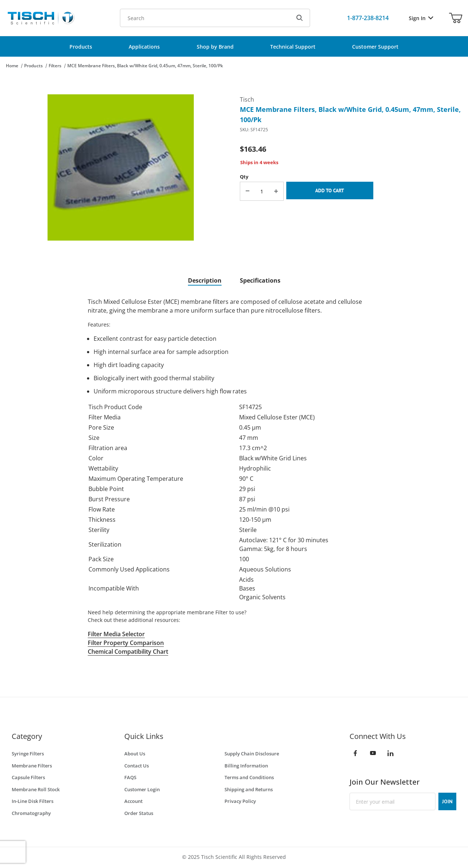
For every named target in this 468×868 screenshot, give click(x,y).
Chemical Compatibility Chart (128, 652)
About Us (135, 754)
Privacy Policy (240, 801)
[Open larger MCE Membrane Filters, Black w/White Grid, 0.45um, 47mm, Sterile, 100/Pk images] (121, 167)
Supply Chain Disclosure (252, 754)
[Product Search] (205, 18)
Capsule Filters (28, 777)
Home (12, 66)
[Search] (299, 18)
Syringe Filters (28, 754)
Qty (244, 177)
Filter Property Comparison (126, 643)
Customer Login (142, 789)
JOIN (447, 801)
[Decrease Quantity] (248, 191)
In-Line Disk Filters (33, 801)
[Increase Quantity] (276, 191)
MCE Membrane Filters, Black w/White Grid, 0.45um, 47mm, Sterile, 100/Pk (145, 66)
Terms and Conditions (249, 777)
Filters (55, 66)
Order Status (139, 813)
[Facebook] (355, 753)
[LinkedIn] (390, 753)
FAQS (130, 777)
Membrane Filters (32, 766)
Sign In (421, 18)
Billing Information (246, 766)
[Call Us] (368, 18)
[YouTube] (373, 753)
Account (133, 801)
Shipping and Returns (249, 789)
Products (33, 66)
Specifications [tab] (260, 280)
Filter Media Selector (116, 634)
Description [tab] (205, 280)
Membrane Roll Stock (36, 789)
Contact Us (137, 766)
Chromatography (31, 813)
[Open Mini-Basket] (456, 18)
